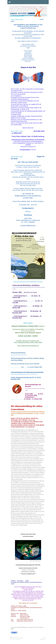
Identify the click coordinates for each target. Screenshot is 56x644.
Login (44, 638)
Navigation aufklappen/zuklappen (28, 2)
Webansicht (43, 639)
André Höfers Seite (17, 19)
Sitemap (21, 638)
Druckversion (15, 638)
